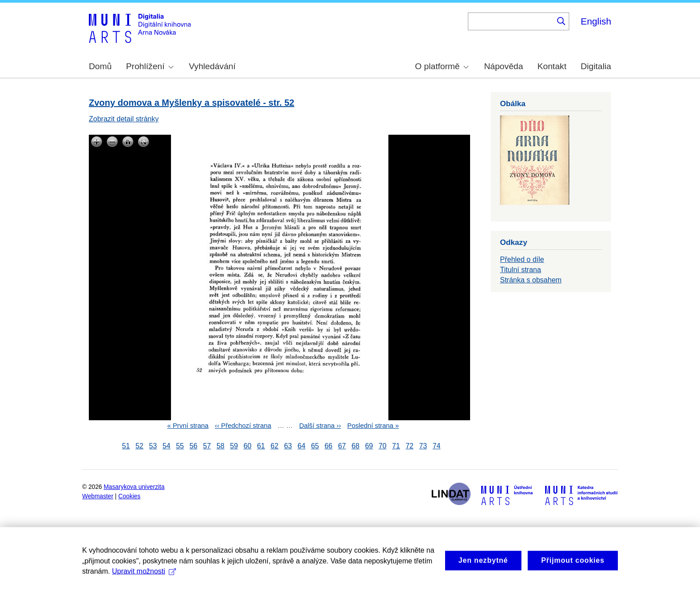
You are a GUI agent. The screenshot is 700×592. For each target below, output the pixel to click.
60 (247, 446)
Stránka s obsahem (531, 280)
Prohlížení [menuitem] (150, 66)
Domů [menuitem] (100, 66)
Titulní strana (521, 270)
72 (409, 446)
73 (423, 446)
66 (329, 446)
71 (396, 446)
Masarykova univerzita (134, 487)
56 (193, 446)
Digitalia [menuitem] (596, 66)
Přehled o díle (522, 259)
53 (153, 446)
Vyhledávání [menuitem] (212, 66)
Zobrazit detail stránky (124, 119)
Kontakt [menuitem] (552, 66)
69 (369, 446)
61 (261, 446)
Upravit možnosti (144, 578)
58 (221, 446)
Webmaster (98, 496)
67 (342, 446)
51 (126, 446)
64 (301, 446)
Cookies (129, 496)
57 (207, 446)
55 (180, 446)
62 (275, 446)
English (596, 21)
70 (383, 446)
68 (355, 446)
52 (139, 446)
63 (288, 446)
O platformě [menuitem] (442, 66)
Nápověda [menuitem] (503, 66)
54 (167, 446)
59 (234, 446)
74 (437, 446)
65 (315, 446)
